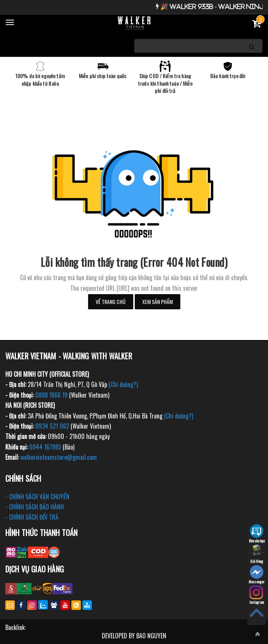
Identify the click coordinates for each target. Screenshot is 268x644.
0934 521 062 (52, 426)
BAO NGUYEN (151, 636)
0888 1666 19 (51, 395)
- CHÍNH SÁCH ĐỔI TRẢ (32, 517)
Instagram (257, 595)
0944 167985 (45, 447)
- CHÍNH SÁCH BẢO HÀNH (35, 507)
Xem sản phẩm (158, 302)
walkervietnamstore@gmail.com (59, 457)
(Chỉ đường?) (123, 384)
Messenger (257, 575)
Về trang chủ (111, 302)
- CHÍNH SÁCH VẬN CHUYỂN (37, 497)
